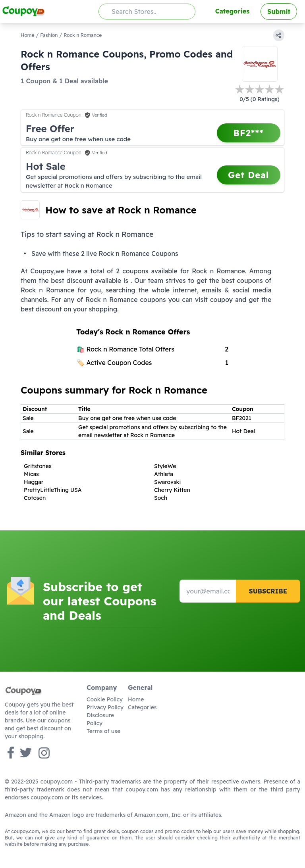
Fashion (49, 35)
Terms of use (103, 731)
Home (28, 35)
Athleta (164, 474)
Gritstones (38, 466)
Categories (232, 11)
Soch (161, 498)
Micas (31, 474)
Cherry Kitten (172, 490)
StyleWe (165, 466)
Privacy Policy (105, 707)
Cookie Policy (105, 699)
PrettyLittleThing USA (53, 490)
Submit (279, 12)
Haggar (34, 482)
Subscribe (268, 591)
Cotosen (35, 498)
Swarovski (167, 482)
